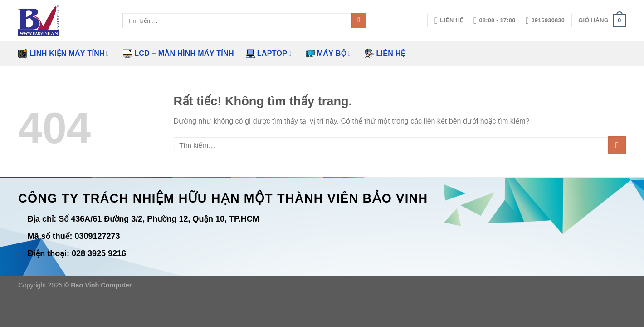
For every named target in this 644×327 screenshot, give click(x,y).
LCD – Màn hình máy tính (178, 54)
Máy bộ (328, 54)
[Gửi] (359, 20)
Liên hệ (385, 54)
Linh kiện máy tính (63, 54)
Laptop (269, 54)
